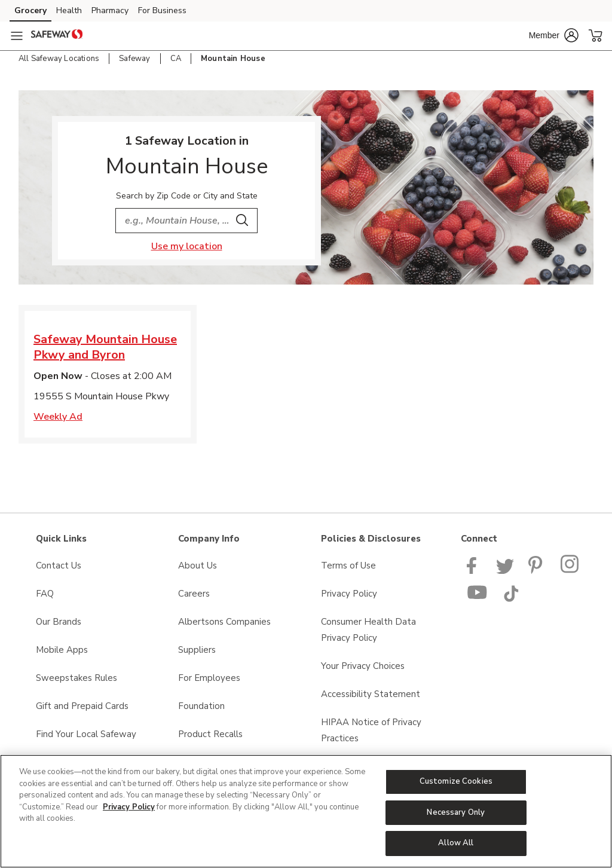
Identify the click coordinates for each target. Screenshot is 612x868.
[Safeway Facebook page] (474, 571)
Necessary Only (456, 812)
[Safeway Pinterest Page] (537, 571)
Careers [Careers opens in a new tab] (194, 594)
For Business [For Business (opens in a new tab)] (162, 10)
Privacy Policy (129, 807)
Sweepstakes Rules (76, 678)
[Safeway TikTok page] (511, 599)
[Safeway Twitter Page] (505, 571)
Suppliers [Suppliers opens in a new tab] (197, 650)
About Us (198, 566)
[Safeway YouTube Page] (478, 599)
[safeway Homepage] (57, 36)
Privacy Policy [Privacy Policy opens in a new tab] (349, 594)
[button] (554, 35)
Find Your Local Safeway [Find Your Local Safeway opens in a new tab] (86, 734)
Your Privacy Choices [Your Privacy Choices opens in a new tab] (363, 666)
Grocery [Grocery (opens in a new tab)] (30, 10)
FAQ (45, 594)
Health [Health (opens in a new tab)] (69, 10)
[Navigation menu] (17, 36)
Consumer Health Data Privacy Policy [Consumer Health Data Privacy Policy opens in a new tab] (368, 630)
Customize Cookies (456, 781)
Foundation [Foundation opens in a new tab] (201, 706)
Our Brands (59, 622)
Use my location (187, 246)
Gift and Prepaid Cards (82, 706)
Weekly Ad (58, 417)
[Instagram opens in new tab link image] (570, 571)
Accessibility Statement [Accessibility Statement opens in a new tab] (371, 694)
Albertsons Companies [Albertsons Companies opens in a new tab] (224, 622)
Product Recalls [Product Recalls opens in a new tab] (210, 734)
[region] (306, 811)
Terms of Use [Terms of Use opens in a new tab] (348, 566)
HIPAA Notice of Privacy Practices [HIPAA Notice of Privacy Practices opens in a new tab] (371, 730)
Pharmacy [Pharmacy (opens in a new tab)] (110, 10)
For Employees (209, 678)
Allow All (456, 843)
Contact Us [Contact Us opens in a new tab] (59, 566)
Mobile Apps (62, 650)
